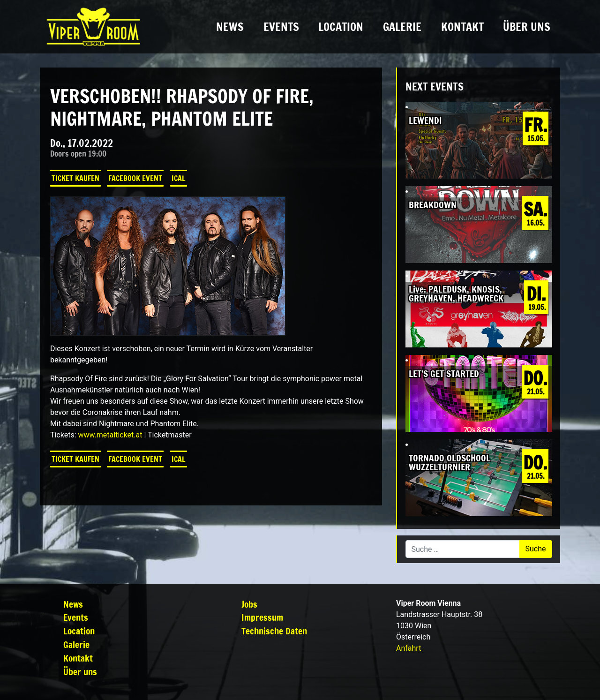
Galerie (402, 27)
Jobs (249, 604)
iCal (179, 178)
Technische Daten (274, 631)
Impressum (262, 617)
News (230, 27)
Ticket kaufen (75, 178)
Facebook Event (135, 178)
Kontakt (462, 27)
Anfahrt (409, 648)
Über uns (527, 27)
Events (281, 27)
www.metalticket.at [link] (110, 435)
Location (341, 27)
